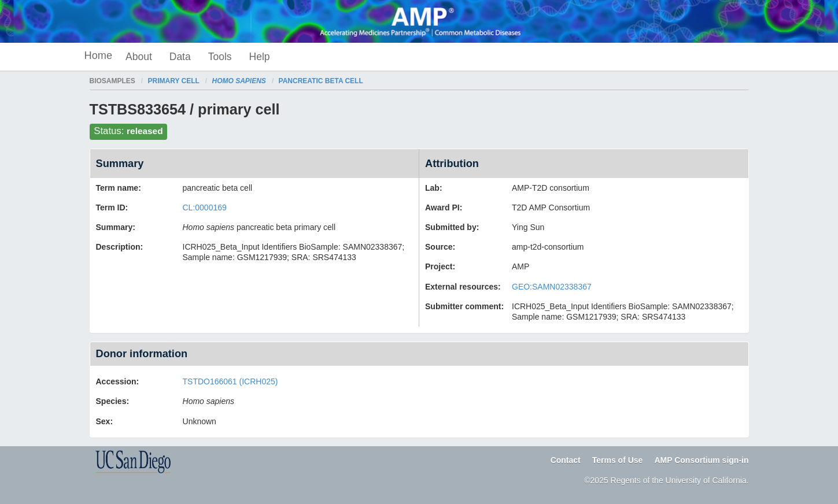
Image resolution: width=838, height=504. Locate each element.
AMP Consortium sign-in (701, 460)
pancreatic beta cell (321, 81)
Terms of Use (618, 460)
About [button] (139, 57)
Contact (566, 460)
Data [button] (180, 57)
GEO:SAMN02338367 (552, 287)
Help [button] (260, 57)
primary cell (174, 81)
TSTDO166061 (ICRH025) (230, 381)
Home (99, 55)
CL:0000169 (205, 207)
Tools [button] (220, 57)
